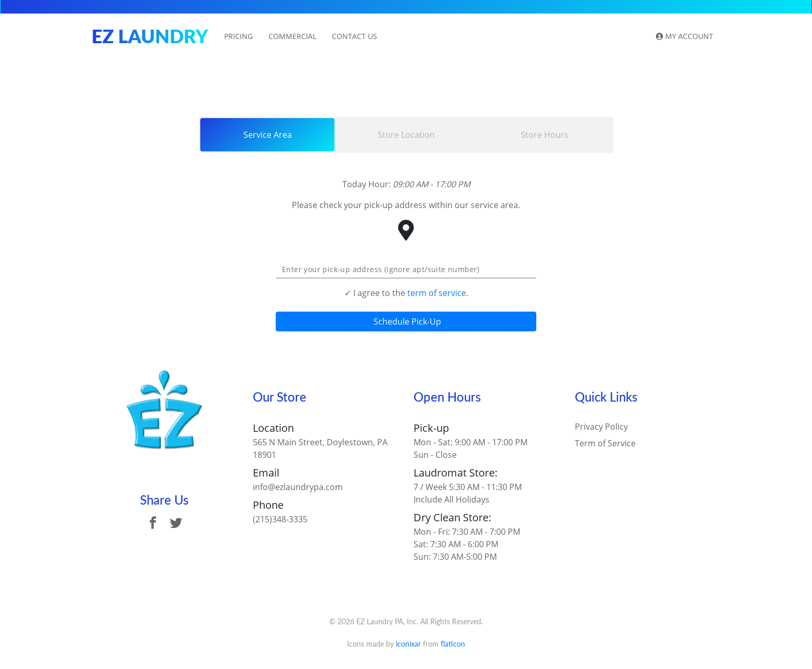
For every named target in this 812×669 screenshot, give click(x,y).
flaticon (453, 644)
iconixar (408, 644)
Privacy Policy (601, 427)
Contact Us (355, 36)
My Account (685, 36)
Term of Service (605, 443)
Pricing (239, 36)
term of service (437, 293)
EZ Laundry (150, 36)
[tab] (267, 135)
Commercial (292, 36)
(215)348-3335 (280, 519)
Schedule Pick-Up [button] (406, 321)
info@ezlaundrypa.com (298, 487)
